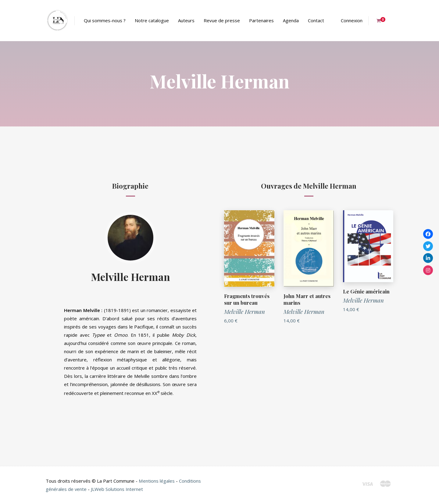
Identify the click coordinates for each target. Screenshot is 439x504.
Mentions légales (157, 481)
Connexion (352, 20)
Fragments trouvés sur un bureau (247, 299)
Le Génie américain (366, 291)
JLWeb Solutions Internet (117, 489)
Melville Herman (130, 277)
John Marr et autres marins (307, 299)
